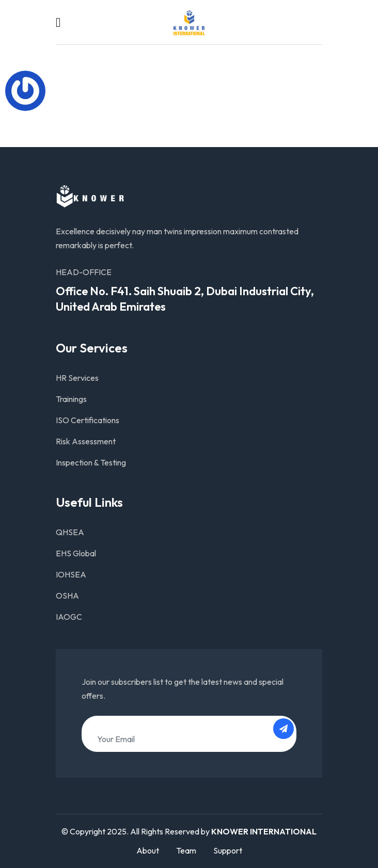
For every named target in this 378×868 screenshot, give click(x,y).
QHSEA (70, 532)
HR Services (77, 378)
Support (228, 850)
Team (186, 850)
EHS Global (76, 553)
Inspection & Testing (91, 462)
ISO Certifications (88, 420)
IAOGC (69, 617)
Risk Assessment (86, 441)
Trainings (71, 399)
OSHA (67, 596)
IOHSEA (71, 574)
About (148, 850)
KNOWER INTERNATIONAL (264, 831)
